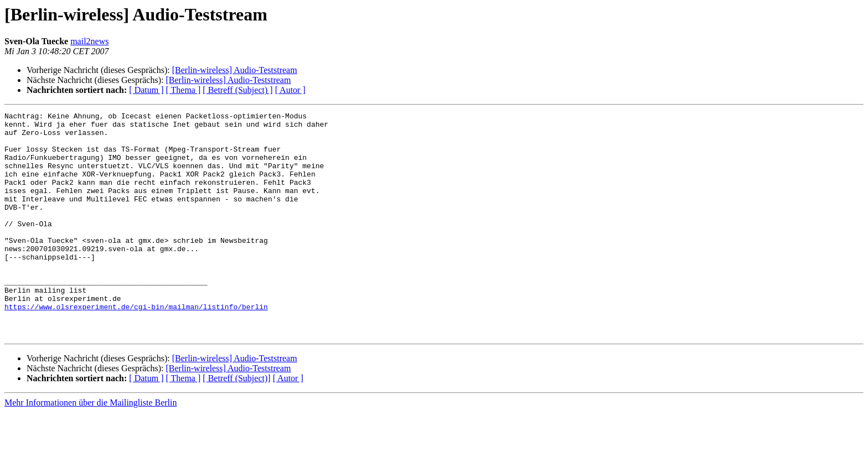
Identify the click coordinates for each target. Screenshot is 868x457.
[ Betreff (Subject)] (236, 423)
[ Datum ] (146, 90)
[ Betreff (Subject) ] (237, 90)
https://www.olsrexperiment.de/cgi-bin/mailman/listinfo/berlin (136, 346)
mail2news (89, 41)
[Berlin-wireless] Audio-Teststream (235, 70)
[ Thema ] (184, 90)
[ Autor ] (290, 90)
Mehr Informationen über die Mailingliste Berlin (91, 447)
